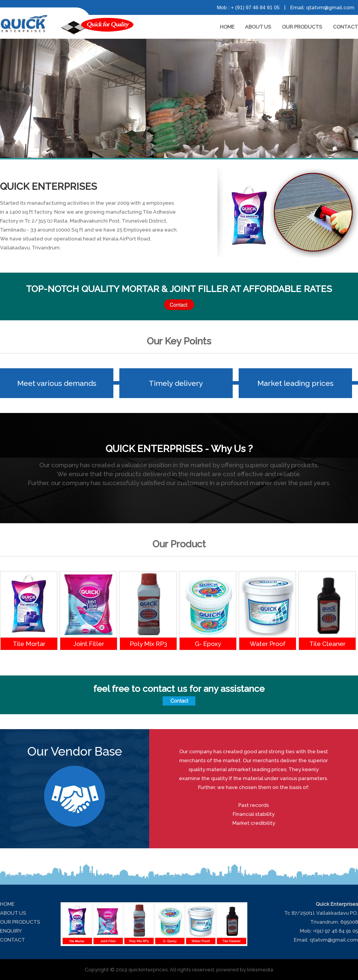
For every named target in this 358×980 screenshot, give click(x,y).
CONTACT (345, 27)
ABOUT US (258, 27)
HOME (227, 27)
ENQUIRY (11, 931)
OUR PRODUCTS (302, 27)
